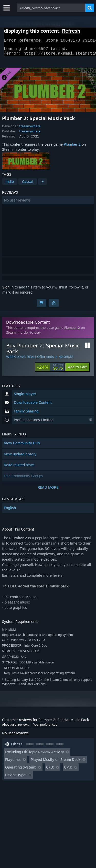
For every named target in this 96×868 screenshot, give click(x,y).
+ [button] (42, 185)
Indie (10, 185)
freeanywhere (30, 129)
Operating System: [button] (21, 770)
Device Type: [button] (16, 778)
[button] (48, 203)
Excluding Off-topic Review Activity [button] (35, 755)
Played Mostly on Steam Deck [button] (56, 763)
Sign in (8, 290)
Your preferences (45, 728)
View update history (20, 457)
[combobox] (51, 8)
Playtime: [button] (13, 763)
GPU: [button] (68, 770)
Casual (28, 185)
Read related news (19, 468)
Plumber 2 (72, 147)
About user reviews (15, 728)
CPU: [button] (50, 770)
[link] (50, 370)
